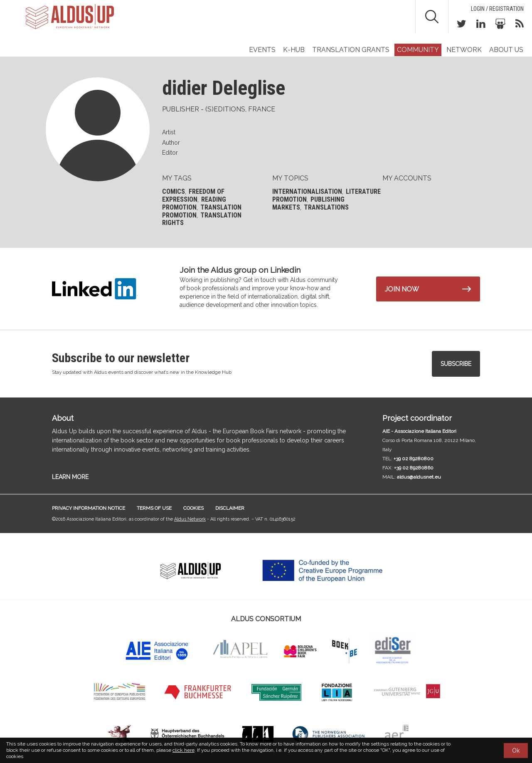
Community (418, 50)
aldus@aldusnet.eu (419, 477)
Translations (326, 207)
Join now (402, 289)
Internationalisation (307, 191)
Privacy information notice (89, 508)
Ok (516, 751)
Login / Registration (497, 9)
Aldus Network (190, 519)
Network (464, 50)
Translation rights (202, 219)
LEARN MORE (70, 477)
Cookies (193, 508)
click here (183, 750)
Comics (174, 191)
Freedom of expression (193, 195)
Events (262, 50)
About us (506, 50)
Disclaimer (230, 508)
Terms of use (154, 508)
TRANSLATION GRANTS (351, 50)
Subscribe (456, 364)
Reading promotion (194, 203)
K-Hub (294, 50)
